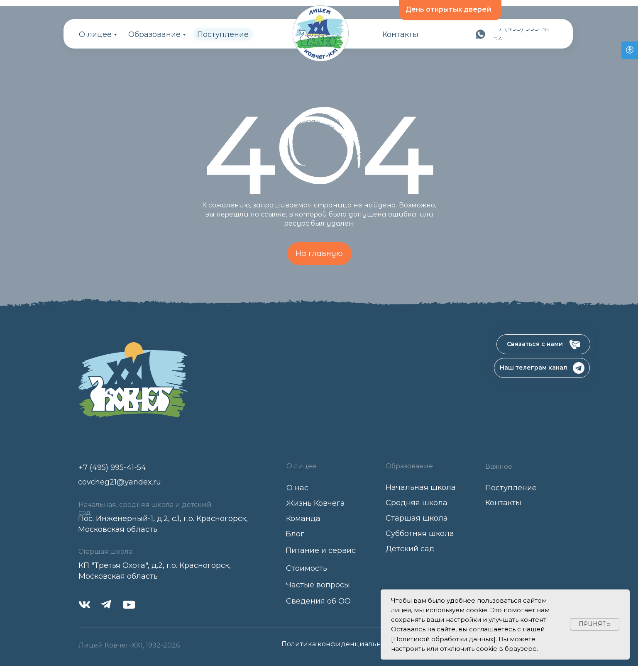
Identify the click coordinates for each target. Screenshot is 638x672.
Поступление (223, 34)
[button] (543, 344)
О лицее (95, 34)
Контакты (400, 34)
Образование (154, 34)
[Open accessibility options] (630, 50)
